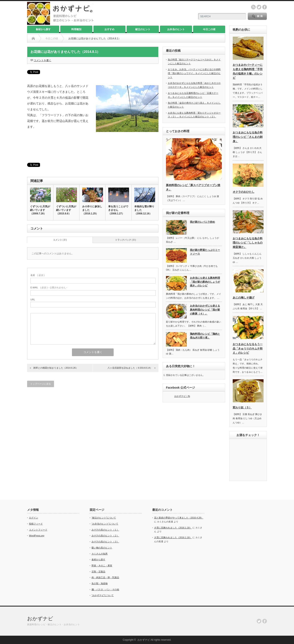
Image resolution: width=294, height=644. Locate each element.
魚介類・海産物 (100, 583)
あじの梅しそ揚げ (244, 298)
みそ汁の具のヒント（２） (105, 536)
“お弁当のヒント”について (105, 524)
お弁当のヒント (176, 29)
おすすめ (109, 29)
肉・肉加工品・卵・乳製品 (105, 577)
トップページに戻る (41, 384)
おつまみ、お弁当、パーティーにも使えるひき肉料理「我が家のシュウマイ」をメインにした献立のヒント (194, 73)
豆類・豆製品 (98, 572)
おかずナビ (40, 619)
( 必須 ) (37, 275)
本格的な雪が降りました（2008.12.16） (144, 210)
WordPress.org (37, 536)
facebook (265, 7)
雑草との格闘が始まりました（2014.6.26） (56, 368)
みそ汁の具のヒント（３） (105, 542)
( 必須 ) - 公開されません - (49, 287)
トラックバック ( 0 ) (126, 240)
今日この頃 (209, 29)
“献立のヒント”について (104, 518)
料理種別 (76, 29)
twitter (259, 7)
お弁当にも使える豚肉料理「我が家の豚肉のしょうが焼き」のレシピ (205, 282)
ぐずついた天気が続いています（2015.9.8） (66, 210)
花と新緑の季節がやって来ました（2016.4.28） (179, 518)
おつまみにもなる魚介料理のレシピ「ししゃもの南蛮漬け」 (248, 243)
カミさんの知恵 (100, 554)
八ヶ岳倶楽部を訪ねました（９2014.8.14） (130, 368)
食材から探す (43, 29)
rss (253, 7)
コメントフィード (38, 530)
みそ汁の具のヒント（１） (105, 530)
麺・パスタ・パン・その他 (105, 589)
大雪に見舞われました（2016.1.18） (173, 528)
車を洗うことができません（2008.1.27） (118, 210)
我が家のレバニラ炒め (202, 222)
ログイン (34, 518)
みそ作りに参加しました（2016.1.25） (92, 210)
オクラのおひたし (244, 192)
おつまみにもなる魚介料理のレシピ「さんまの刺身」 (248, 137)
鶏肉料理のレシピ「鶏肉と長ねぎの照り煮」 (205, 336)
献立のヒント (143, 29)
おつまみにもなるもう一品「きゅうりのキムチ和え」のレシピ (248, 349)
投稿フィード (36, 524)
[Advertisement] (93, 148)
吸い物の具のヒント (102, 548)
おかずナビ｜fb (182, 396)
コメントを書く (43, 60)
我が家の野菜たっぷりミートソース (205, 252)
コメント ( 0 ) (60, 240)
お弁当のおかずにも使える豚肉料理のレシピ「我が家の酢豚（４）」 (205, 310)
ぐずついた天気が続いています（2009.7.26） (40, 210)
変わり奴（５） (242, 407)
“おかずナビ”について (103, 595)
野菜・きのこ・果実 (102, 566)
